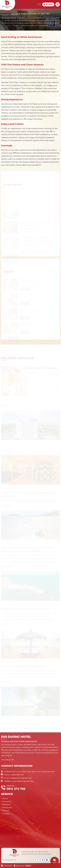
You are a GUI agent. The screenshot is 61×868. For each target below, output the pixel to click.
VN (39, 4)
